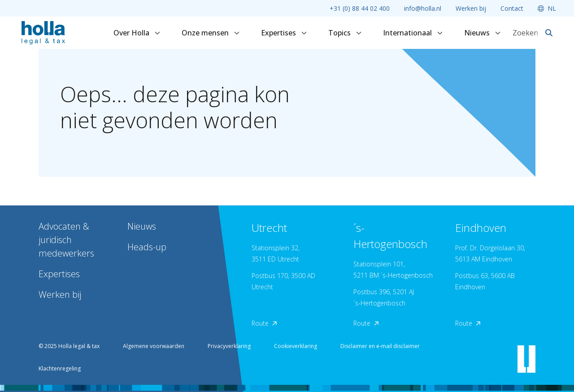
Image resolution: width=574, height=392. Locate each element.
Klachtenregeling (60, 368)
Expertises (284, 33)
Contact (512, 8)
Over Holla (137, 33)
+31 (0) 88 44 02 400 (360, 8)
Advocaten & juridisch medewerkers (66, 240)
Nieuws (482, 33)
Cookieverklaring (296, 346)
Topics (345, 33)
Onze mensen (211, 33)
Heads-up (147, 247)
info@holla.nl (423, 8)
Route (264, 323)
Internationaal (413, 33)
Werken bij (471, 8)
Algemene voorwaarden (154, 346)
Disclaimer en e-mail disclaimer (380, 346)
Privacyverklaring (229, 346)
